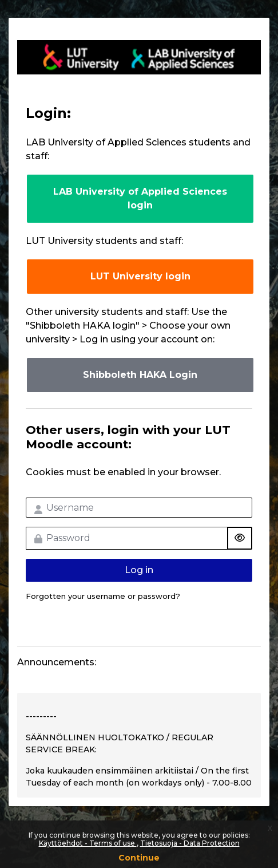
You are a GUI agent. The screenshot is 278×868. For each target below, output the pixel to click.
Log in (139, 570)
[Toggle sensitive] (240, 538)
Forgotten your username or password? (103, 596)
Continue (139, 858)
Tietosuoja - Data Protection (190, 843)
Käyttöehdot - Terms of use (88, 843)
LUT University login (140, 276)
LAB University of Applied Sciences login (140, 198)
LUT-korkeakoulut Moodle (139, 57)
